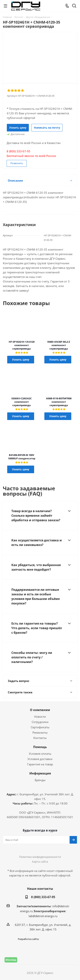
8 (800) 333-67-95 (43, 897)
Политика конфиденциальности (40, 857)
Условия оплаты (40, 754)
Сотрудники (40, 722)
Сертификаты (40, 727)
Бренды (40, 780)
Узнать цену (18, 128)
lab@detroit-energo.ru (43, 916)
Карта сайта (40, 862)
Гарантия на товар (40, 764)
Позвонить (17, 163)
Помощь (40, 747)
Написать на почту (47, 128)
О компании (40, 710)
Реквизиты (40, 732)
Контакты (40, 738)
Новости (40, 717)
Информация (40, 773)
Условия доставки (40, 759)
